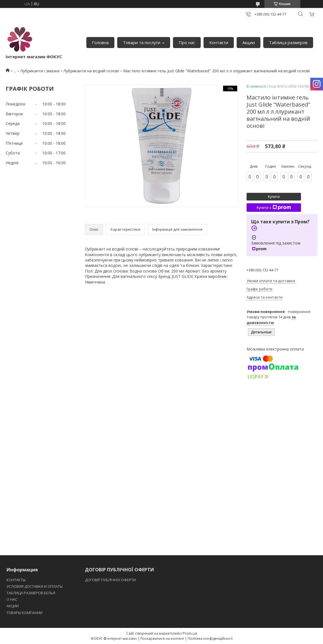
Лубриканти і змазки (40, 71)
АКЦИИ (13, 606)
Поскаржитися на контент (162, 638)
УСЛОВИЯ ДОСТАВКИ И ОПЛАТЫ (35, 586)
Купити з (274, 208)
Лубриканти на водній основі (91, 71)
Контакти (219, 42)
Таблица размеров (288, 42)
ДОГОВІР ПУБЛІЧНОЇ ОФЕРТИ (111, 580)
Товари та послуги (142, 42)
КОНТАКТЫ (16, 580)
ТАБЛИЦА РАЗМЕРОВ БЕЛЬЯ (31, 593)
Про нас (187, 42)
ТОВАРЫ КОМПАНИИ (24, 613)
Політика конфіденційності (210, 638)
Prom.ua (190, 633)
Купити (274, 197)
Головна (100, 42)
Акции (249, 42)
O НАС (12, 599)
